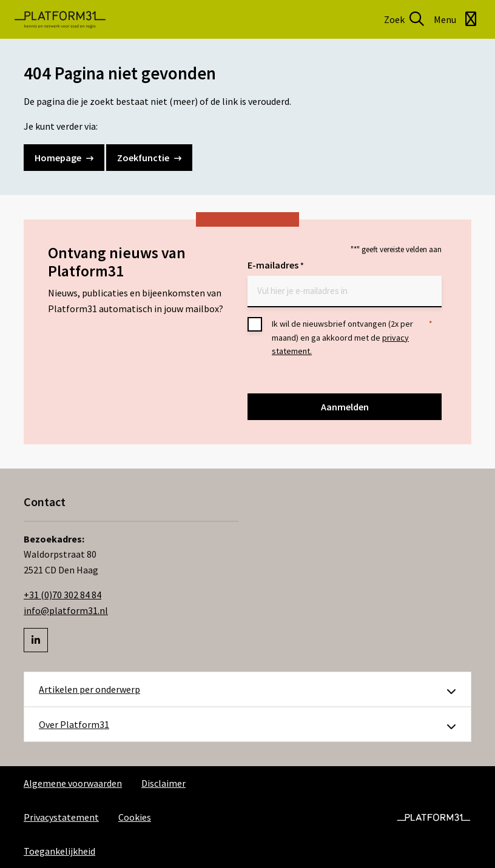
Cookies (135, 817)
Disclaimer (163, 783)
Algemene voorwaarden (73, 783)
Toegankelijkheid (59, 851)
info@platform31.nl (66, 610)
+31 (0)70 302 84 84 (62, 595)
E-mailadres (276, 266)
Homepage (64, 158)
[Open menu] (457, 19)
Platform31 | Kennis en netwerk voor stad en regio (60, 19)
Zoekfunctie (149, 158)
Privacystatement (61, 817)
